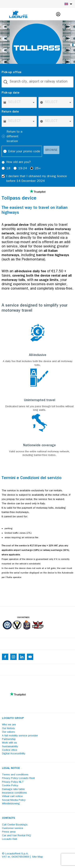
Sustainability (10, 747)
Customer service (13, 828)
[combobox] (37, 82)
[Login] (58, 14)
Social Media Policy (14, 800)
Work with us (9, 743)
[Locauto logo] (19, 14)
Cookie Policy (10, 786)
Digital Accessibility (14, 754)
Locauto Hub (10, 839)
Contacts (9, 818)
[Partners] (23, 632)
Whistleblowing (11, 804)
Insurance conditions (14, 793)
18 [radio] (8, 169)
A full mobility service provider (20, 736)
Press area (9, 832)
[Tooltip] (3, 162)
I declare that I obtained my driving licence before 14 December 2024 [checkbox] (37, 179)
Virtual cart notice (12, 796)
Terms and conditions (15, 775)
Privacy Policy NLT (13, 782)
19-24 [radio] (23, 169)
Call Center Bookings (15, 825)
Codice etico (10, 750)
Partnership (9, 739)
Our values (8, 732)
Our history (8, 729)
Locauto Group (13, 718)
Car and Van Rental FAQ (16, 836)
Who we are (9, 725)
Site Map (37, 857)
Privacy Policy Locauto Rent (18, 778)
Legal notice (11, 768)
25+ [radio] (38, 169)
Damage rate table (13, 789)
